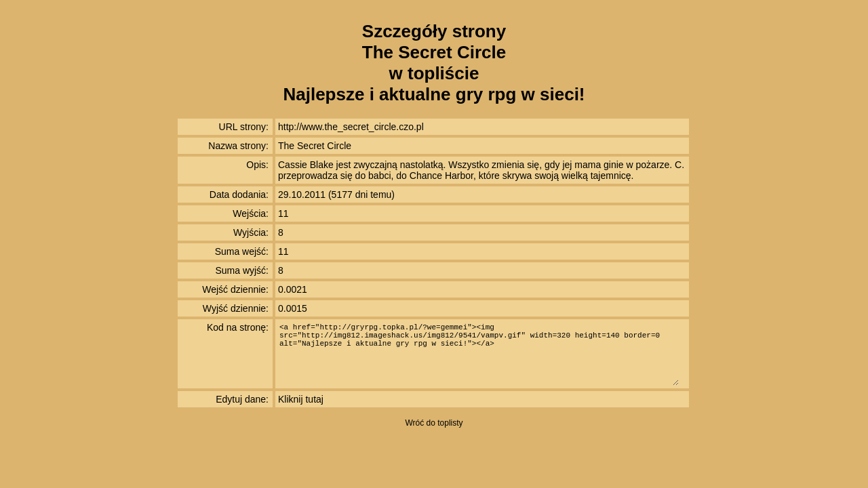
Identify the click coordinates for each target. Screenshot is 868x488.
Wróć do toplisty (434, 423)
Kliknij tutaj (301, 399)
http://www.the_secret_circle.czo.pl (351, 127)
